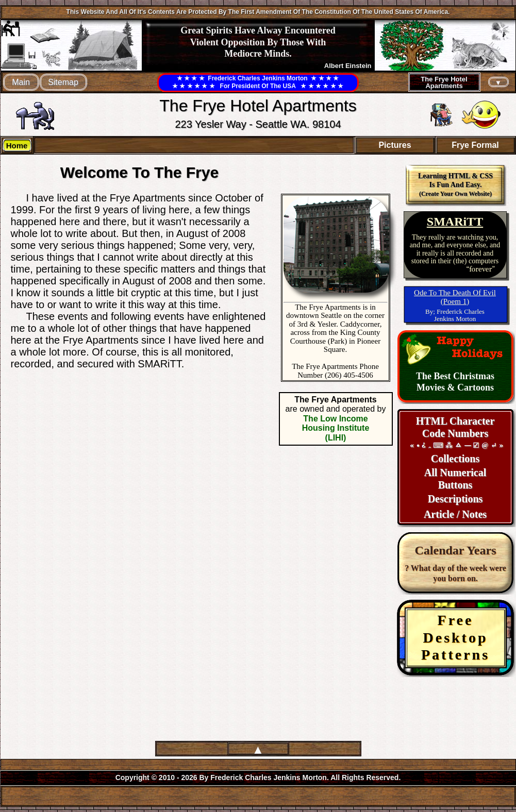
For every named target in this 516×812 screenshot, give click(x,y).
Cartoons (476, 387)
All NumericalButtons (455, 479)
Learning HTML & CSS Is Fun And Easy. (455, 185)
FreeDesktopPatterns (455, 637)
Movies (432, 387)
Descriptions (455, 499)
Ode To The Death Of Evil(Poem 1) (455, 297)
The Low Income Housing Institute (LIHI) (336, 428)
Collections (455, 459)
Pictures (395, 145)
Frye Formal (475, 145)
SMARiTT (455, 222)
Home (17, 146)
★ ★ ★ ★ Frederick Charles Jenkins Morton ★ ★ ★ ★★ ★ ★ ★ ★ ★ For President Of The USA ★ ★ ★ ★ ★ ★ (258, 82)
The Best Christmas (455, 376)
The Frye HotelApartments (444, 82)
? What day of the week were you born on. (455, 563)
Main (21, 82)
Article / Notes (455, 514)
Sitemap (63, 82)
